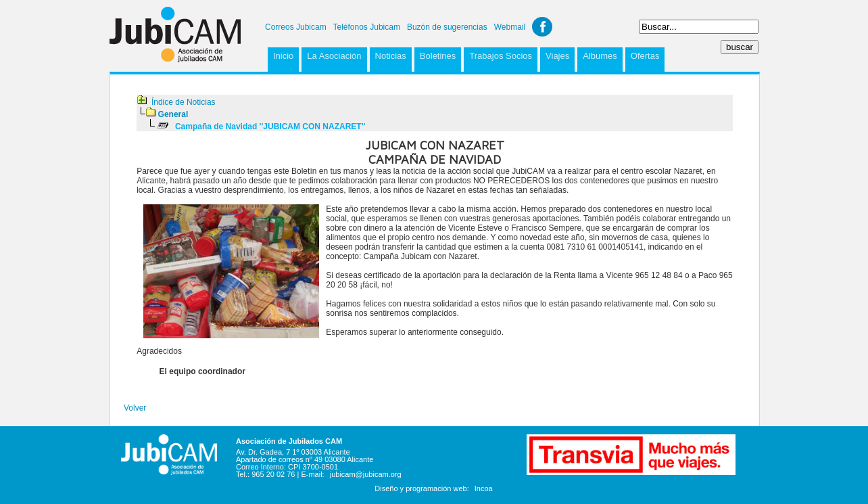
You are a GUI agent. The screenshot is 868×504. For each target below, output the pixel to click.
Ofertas (645, 56)
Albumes (600, 56)
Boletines (438, 56)
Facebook (542, 27)
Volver (135, 408)
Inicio (283, 56)
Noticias (391, 56)
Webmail (510, 27)
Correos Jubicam (296, 27)
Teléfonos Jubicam (367, 27)
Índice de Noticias (184, 102)
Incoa (484, 488)
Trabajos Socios (501, 56)
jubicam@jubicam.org (366, 474)
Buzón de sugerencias (447, 27)
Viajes (557, 56)
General (173, 114)
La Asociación (334, 56)
